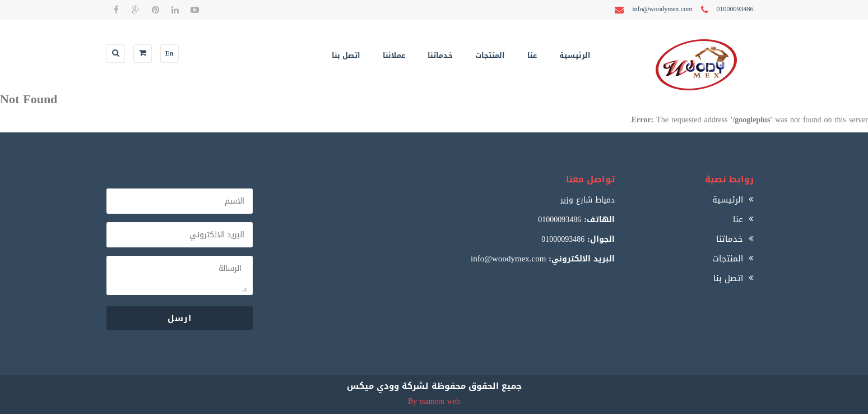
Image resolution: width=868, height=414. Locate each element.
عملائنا (394, 55)
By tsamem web (434, 401)
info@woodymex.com (508, 259)
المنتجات (490, 55)
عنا (532, 55)
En (170, 53)
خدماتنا (440, 55)
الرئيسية (575, 55)
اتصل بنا (346, 55)
